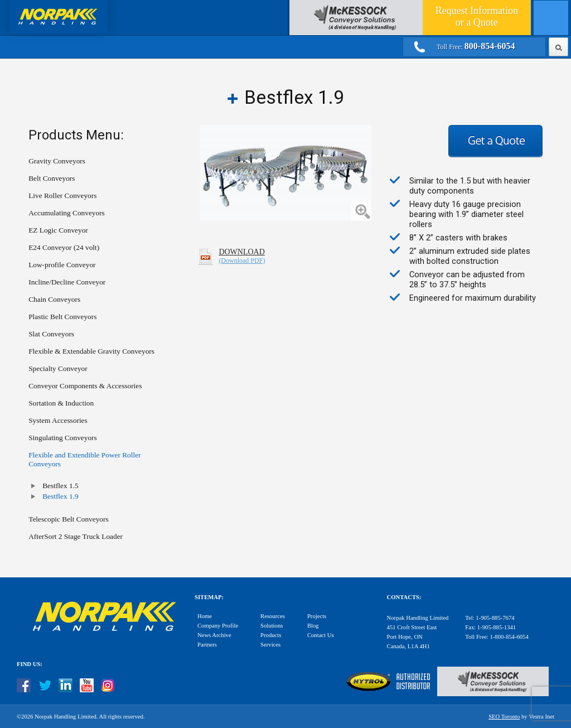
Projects (317, 616)
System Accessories (58, 420)
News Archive (214, 635)
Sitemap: (209, 597)
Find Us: (30, 664)
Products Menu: (76, 135)
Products (271, 635)
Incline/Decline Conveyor (67, 282)
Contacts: (404, 597)
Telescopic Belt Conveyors (68, 519)
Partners (207, 645)
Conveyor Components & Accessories (85, 386)
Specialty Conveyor (58, 368)
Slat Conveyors (51, 334)
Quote (477, 16)
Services (270, 645)
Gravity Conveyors (57, 161)
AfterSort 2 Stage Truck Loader (76, 536)
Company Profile (218, 626)
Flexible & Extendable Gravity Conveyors (91, 351)
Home (205, 616)
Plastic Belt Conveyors (62, 317)
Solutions (272, 626)
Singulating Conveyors (63, 438)
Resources (273, 616)
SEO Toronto (504, 717)
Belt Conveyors (52, 178)
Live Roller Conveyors (62, 196)
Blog (313, 626)
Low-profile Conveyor (62, 265)
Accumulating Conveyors (67, 213)
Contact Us (321, 635)
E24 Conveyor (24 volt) (64, 247)
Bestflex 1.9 (60, 496)
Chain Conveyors (54, 299)
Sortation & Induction (61, 403)
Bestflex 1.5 (60, 486)
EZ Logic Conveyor (58, 230)
